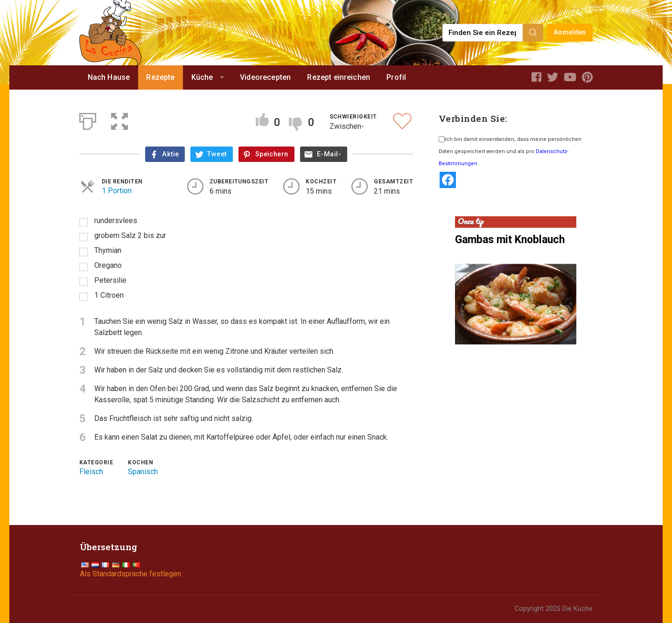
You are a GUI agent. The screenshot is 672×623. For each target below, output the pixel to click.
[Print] (88, 119)
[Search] (533, 33)
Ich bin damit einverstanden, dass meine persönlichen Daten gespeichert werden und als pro (510, 151)
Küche (202, 77)
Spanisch (143, 472)
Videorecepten (265, 77)
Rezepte (160, 77)
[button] (119, 119)
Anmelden (570, 32)
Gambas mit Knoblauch (510, 240)
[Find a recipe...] (483, 33)
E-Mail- (329, 154)
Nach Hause (109, 77)
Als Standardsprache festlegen (130, 574)
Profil (396, 77)
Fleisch (91, 472)
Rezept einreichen (339, 77)
